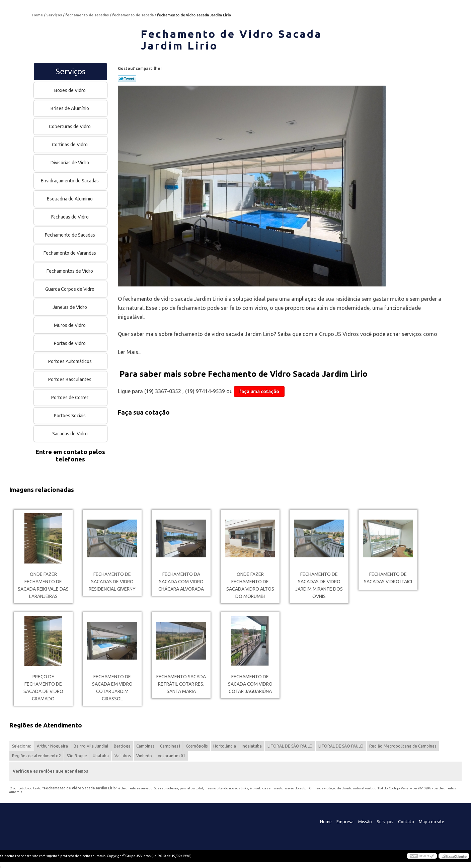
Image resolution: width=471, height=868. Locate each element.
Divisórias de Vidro (70, 163)
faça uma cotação (259, 392)
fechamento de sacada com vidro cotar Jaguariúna (250, 684)
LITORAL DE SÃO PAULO (290, 746)
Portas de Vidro (70, 343)
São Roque (77, 756)
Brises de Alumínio (70, 108)
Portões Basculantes (70, 379)
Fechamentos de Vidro (70, 271)
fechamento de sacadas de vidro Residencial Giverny (112, 582)
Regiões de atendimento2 (36, 756)
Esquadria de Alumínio (70, 199)
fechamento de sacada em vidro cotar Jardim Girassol (112, 688)
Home (326, 821)
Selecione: (22, 746)
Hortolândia (225, 746)
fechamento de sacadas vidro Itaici (388, 578)
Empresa (345, 821)
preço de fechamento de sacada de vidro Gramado (43, 688)
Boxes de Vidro (70, 90)
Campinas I (170, 746)
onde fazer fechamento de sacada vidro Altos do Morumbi (250, 585)
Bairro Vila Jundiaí (91, 746)
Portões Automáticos (70, 361)
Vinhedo (144, 756)
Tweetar (127, 79)
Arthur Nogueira (52, 746)
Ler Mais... (130, 352)
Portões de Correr (70, 398)
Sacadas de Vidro (70, 434)
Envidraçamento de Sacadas (70, 181)
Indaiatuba (252, 746)
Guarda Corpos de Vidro (70, 289)
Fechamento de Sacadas (70, 235)
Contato (406, 821)
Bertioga (122, 746)
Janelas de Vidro (70, 307)
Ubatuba (101, 756)
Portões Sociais (70, 416)
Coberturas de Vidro (70, 126)
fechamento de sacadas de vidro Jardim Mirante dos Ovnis (319, 585)
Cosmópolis (197, 746)
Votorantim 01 (172, 756)
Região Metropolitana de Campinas (403, 746)
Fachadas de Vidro (70, 217)
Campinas (145, 746)
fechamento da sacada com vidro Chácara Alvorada (181, 582)
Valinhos (123, 756)
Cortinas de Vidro (70, 145)
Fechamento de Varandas (70, 253)
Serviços (70, 71)
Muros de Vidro (70, 325)
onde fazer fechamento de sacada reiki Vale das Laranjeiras (43, 585)
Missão (365, 821)
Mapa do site (431, 821)
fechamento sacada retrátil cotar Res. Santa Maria (181, 684)
